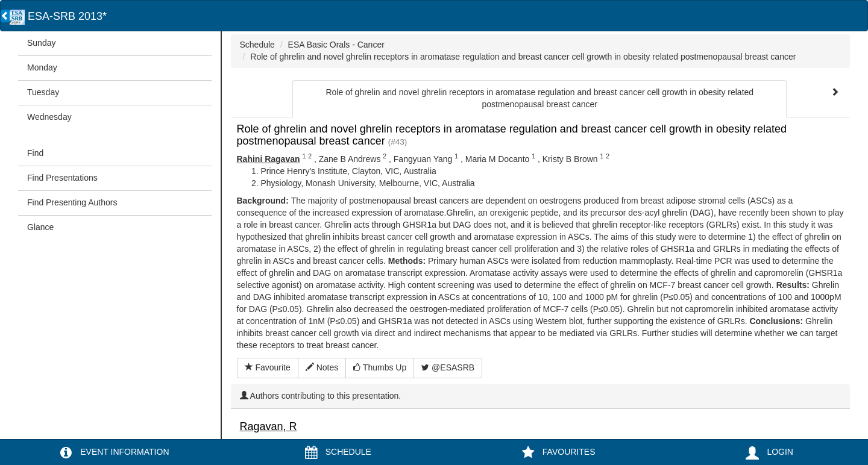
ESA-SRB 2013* (58, 16)
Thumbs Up (380, 367)
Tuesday (43, 92)
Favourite (268, 367)
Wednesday (49, 117)
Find (35, 153)
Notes (322, 367)
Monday (42, 67)
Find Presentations (62, 178)
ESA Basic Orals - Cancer (336, 45)
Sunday (41, 43)
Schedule (257, 45)
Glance (40, 227)
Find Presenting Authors (72, 202)
